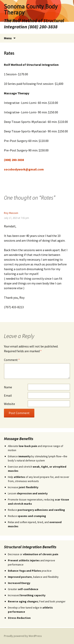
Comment (12, 360)
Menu (8, 38)
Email (8, 395)
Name (8, 387)
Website (9, 404)
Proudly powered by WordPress (23, 636)
